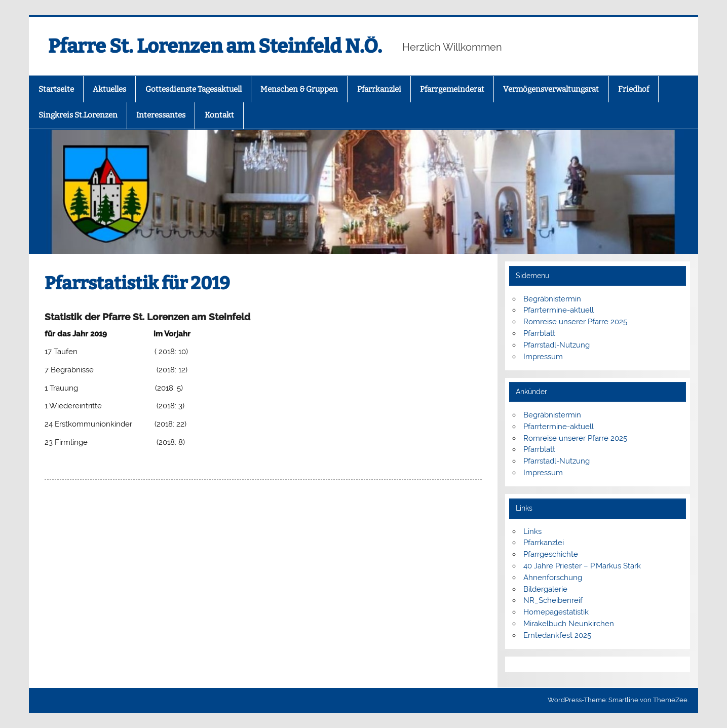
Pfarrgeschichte (551, 554)
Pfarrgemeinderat (452, 89)
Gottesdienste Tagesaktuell (194, 89)
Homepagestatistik (556, 612)
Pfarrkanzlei (379, 89)
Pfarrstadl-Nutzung (557, 345)
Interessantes (161, 115)
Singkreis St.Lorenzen (78, 115)
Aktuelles (109, 89)
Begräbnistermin (552, 299)
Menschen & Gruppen (299, 89)
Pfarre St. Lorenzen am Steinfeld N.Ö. (215, 46)
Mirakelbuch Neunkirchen (569, 624)
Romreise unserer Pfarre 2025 (575, 322)
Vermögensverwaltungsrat (551, 89)
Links (532, 531)
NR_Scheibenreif (553, 600)
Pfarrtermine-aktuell (559, 310)
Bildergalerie (545, 589)
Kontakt (219, 115)
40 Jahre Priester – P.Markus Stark (582, 566)
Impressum (543, 357)
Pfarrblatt (539, 333)
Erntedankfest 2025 (557, 635)
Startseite (56, 89)
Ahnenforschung (553, 578)
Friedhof (634, 89)
